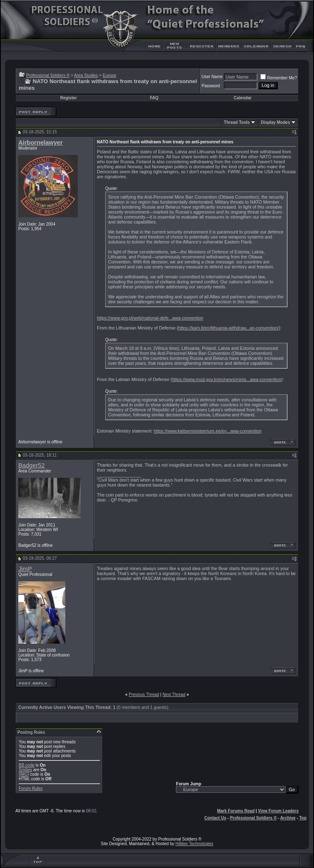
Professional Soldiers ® (48, 75)
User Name (212, 77)
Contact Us (215, 818)
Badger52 (32, 465)
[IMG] (24, 774)
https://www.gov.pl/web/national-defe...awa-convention (150, 318)
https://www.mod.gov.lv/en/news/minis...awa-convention (227, 379)
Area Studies (86, 75)
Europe (109, 75)
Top (303, 818)
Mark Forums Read (236, 811)
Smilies (25, 770)
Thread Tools (237, 122)
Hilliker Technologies (194, 844)
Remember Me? (279, 78)
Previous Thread (144, 695)
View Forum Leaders (278, 811)
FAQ (154, 98)
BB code (27, 765)
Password (211, 86)
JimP (25, 569)
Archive (288, 818)
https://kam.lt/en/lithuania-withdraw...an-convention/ (228, 328)
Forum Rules (31, 788)
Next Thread (174, 695)
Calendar (243, 98)
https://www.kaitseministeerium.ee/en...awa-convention (208, 431)
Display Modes (275, 122)
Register (69, 98)
